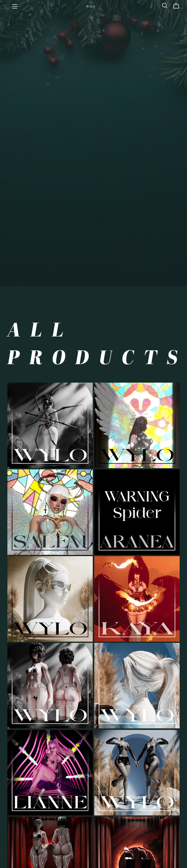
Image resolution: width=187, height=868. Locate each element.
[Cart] (179, 6)
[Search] (165, 6)
